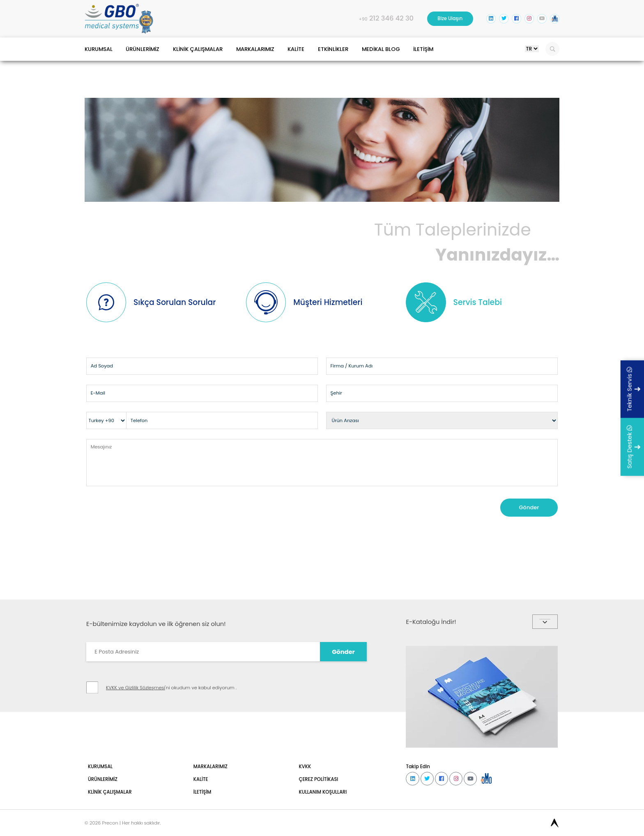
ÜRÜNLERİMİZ (157, 60)
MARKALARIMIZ (294, 60)
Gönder (521, 597)
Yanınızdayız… (322, 272)
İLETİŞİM (499, 60)
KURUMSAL (103, 60)
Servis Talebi (494, 346)
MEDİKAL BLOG (447, 60)
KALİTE (345, 60)
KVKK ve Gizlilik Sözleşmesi (148, 831)
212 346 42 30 (346, 23)
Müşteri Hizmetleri (347, 346)
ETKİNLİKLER (390, 60)
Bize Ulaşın (424, 23)
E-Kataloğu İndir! (482, 750)
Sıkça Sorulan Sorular (178, 346)
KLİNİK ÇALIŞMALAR (224, 60)
